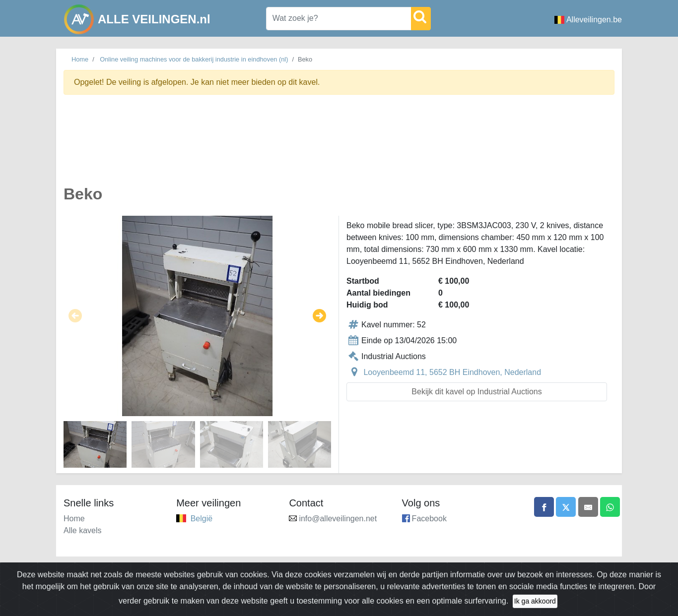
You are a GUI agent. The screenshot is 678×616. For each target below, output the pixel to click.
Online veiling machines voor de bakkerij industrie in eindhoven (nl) (194, 59)
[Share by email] (588, 507)
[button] (75, 316)
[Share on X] (566, 507)
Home (80, 59)
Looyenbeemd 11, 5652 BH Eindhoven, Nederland (452, 372)
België (202, 519)
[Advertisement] (339, 146)
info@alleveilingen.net (338, 519)
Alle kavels (82, 530)
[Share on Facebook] (544, 507)
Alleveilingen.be (588, 20)
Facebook (429, 519)
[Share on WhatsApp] (610, 507)
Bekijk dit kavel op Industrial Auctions (476, 392)
